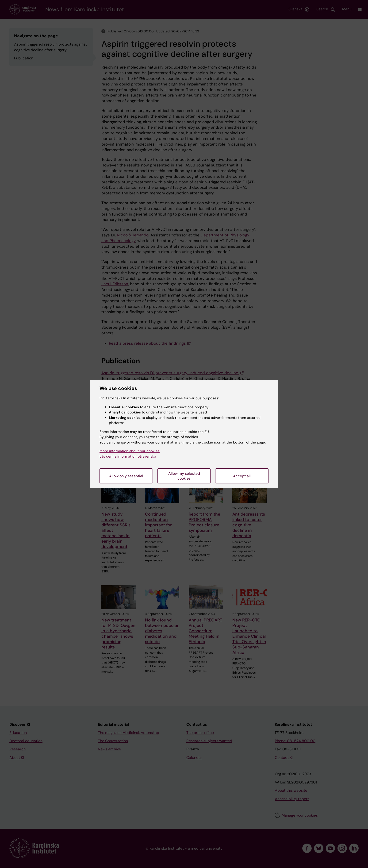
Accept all (242, 476)
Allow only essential (126, 476)
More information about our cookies (130, 451)
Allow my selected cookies (184, 476)
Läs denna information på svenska (128, 456)
